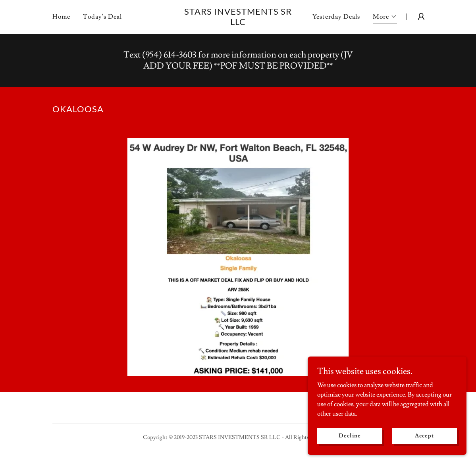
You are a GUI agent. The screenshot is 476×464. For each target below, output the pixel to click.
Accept (424, 435)
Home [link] (61, 17)
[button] (385, 18)
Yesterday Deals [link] (336, 17)
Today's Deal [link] (102, 17)
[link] (238, 23)
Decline (350, 435)
